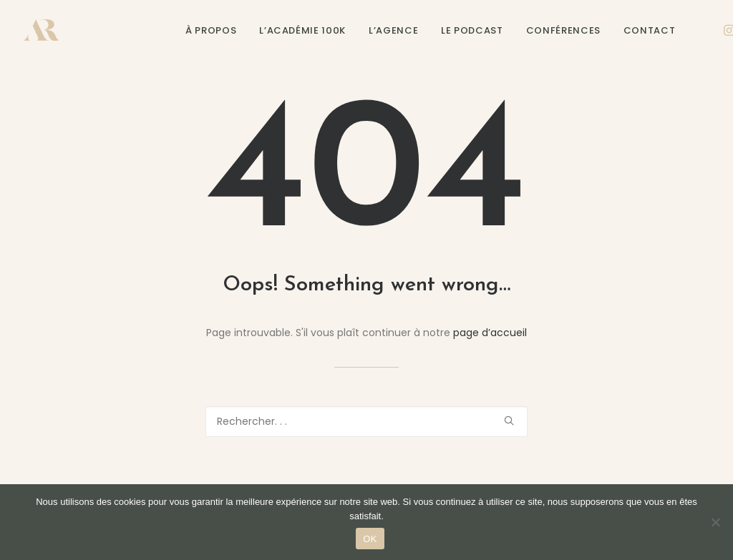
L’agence (393, 30)
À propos (211, 30)
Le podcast (472, 30)
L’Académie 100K (302, 30)
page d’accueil (490, 333)
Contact (650, 30)
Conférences (563, 30)
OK (370, 539)
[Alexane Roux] (41, 30)
